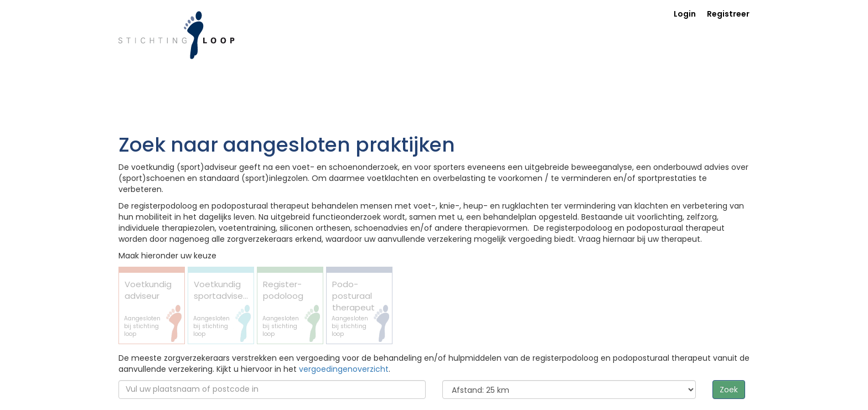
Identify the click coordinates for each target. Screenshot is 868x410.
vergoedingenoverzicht (344, 369)
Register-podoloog (285, 308)
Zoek (729, 390)
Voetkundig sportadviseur (222, 308)
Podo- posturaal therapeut (354, 308)
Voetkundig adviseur (148, 308)
